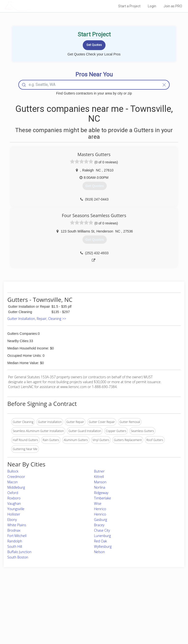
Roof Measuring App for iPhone (90, 615)
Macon (13, 482)
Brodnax (14, 530)
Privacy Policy (141, 604)
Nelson (99, 552)
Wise (98, 503)
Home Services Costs (34, 598)
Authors (137, 609)
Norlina (100, 487)
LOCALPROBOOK (33, 6)
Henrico (100, 509)
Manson (100, 482)
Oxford (13, 493)
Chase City (102, 530)
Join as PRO (173, 6)
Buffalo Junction (19, 552)
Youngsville (16, 509)
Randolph (15, 541)
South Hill (15, 546)
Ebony (12, 520)
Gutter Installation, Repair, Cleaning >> (37, 319)
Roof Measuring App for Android (90, 620)
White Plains (17, 525)
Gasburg (100, 520)
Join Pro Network (80, 598)
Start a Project (129, 6)
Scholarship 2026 (143, 598)
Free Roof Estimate (32, 615)
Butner (99, 471)
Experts (74, 604)
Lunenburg (102, 536)
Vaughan (14, 503)
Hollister (14, 514)
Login (152, 6)
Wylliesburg (103, 546)
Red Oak (100, 541)
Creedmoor (16, 477)
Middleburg (16, 487)
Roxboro (14, 498)
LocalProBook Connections (150, 615)
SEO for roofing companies (150, 620)
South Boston (18, 557)
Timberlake (102, 498)
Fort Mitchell (17, 536)
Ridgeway (101, 493)
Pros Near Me (29, 604)
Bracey (99, 525)
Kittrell (99, 477)
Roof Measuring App (82, 609)
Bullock (13, 471)
